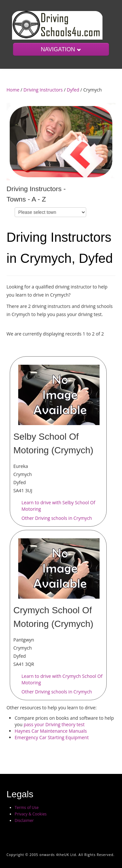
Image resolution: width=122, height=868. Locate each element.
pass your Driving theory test (54, 724)
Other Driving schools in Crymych (57, 518)
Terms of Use (27, 807)
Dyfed (73, 90)
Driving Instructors (43, 90)
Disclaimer (24, 820)
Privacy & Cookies (31, 814)
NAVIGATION (61, 49)
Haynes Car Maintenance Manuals (51, 731)
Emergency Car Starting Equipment (52, 737)
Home (13, 90)
